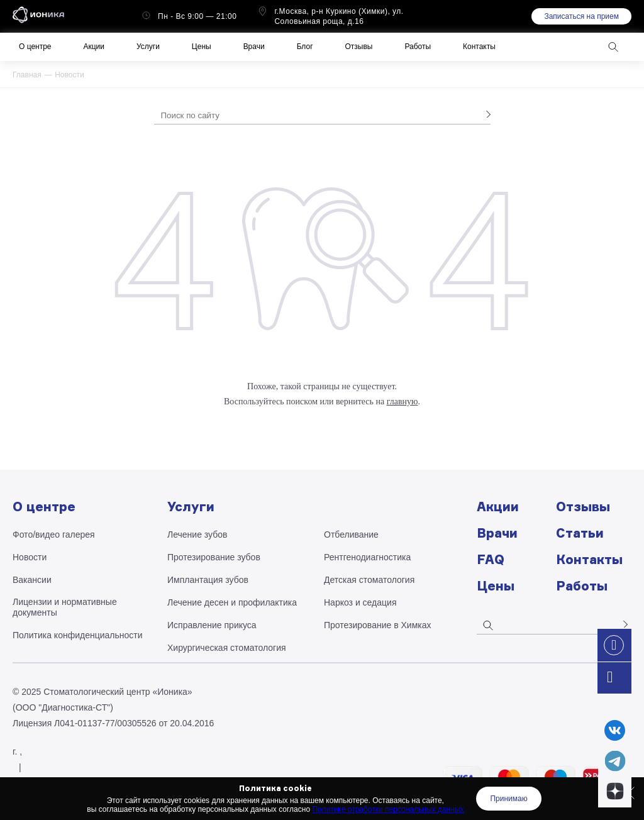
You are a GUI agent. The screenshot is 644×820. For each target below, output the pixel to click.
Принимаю (508, 799)
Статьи (580, 533)
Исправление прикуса (212, 625)
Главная (27, 75)
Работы (418, 47)
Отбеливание (351, 535)
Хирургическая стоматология (227, 648)
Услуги (148, 47)
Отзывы (359, 47)
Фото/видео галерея (54, 535)
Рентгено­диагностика (367, 557)
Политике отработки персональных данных (388, 809)
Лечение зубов (197, 535)
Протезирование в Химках (378, 625)
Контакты (479, 47)
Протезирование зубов (214, 557)
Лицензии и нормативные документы (65, 607)
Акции (94, 47)
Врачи (254, 47)
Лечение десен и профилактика (232, 602)
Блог (305, 47)
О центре (35, 47)
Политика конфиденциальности (78, 635)
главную (402, 402)
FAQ (491, 559)
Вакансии (32, 580)
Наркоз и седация (360, 602)
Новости (69, 75)
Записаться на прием (581, 16)
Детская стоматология (369, 580)
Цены (202, 47)
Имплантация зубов (208, 580)
